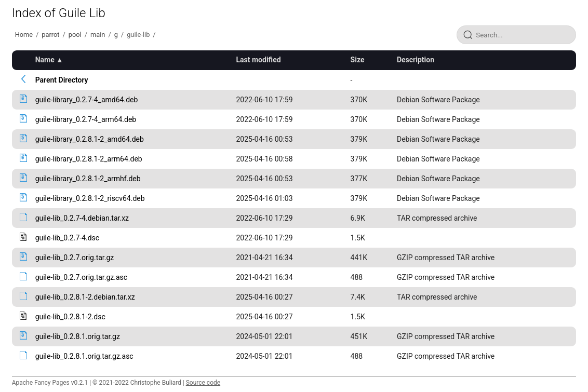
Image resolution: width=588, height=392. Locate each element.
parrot (50, 35)
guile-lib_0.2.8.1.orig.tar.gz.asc (84, 356)
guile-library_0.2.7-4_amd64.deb (87, 100)
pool (75, 35)
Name (45, 60)
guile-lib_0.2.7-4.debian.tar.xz (82, 218)
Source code (203, 383)
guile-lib (138, 35)
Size (358, 60)
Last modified (259, 60)
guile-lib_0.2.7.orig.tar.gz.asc (82, 277)
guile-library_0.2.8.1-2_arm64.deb (89, 159)
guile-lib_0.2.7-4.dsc (68, 238)
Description (416, 60)
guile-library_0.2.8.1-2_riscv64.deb (90, 198)
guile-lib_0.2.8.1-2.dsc (70, 317)
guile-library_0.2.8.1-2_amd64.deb (90, 139)
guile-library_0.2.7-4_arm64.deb (86, 119)
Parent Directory (62, 80)
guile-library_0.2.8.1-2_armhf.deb (88, 179)
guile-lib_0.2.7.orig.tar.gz (75, 258)
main (98, 35)
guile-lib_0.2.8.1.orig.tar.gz (78, 336)
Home (24, 35)
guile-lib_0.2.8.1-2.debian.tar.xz (85, 297)
